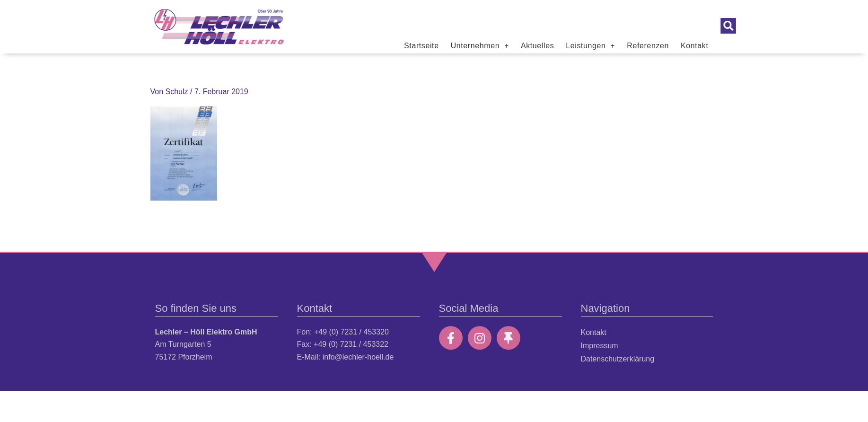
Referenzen (648, 46)
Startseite (421, 46)
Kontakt (694, 46)
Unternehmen (480, 46)
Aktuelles (537, 46)
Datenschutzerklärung (618, 365)
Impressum (600, 352)
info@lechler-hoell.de (358, 364)
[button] (760, 26)
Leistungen (590, 46)
